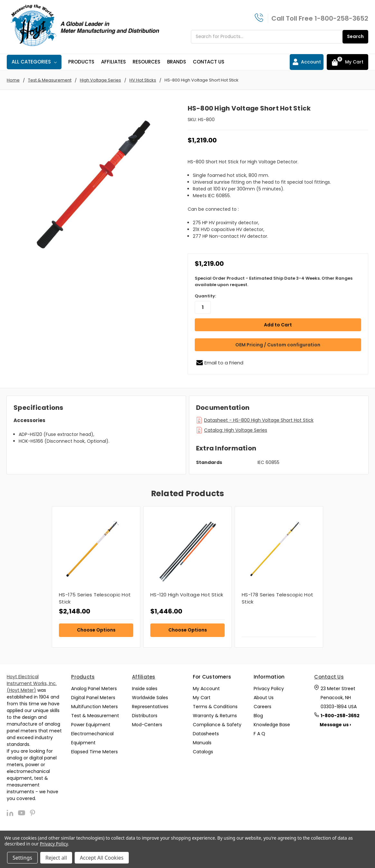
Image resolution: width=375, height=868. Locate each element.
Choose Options (96, 630)
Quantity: (205, 296)
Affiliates (113, 62)
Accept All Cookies (102, 858)
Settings (22, 858)
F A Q (259, 733)
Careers (262, 706)
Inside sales (145, 688)
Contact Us (209, 62)
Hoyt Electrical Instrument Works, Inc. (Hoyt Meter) (32, 683)
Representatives (150, 706)
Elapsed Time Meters (94, 751)
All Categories (34, 62)
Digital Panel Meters (93, 697)
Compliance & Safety (217, 724)
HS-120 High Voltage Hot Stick (187, 594)
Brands (177, 62)
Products (81, 62)
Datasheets (206, 733)
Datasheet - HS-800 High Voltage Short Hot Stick (259, 420)
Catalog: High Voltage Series (236, 430)
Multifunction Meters (94, 706)
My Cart (202, 697)
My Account (206, 688)
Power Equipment (91, 724)
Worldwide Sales (150, 697)
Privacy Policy (269, 688)
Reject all (56, 858)
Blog (258, 715)
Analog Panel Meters (94, 688)
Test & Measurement (95, 715)
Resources (146, 62)
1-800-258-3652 (341, 18)
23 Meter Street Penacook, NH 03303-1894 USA (339, 697)
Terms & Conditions (215, 706)
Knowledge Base (272, 724)
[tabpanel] (96, 577)
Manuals (202, 742)
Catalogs (203, 751)
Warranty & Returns (215, 715)
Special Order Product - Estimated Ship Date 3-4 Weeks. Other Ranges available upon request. (274, 281)
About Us (264, 697)
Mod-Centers (147, 724)
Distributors (145, 715)
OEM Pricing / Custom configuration (278, 344)
